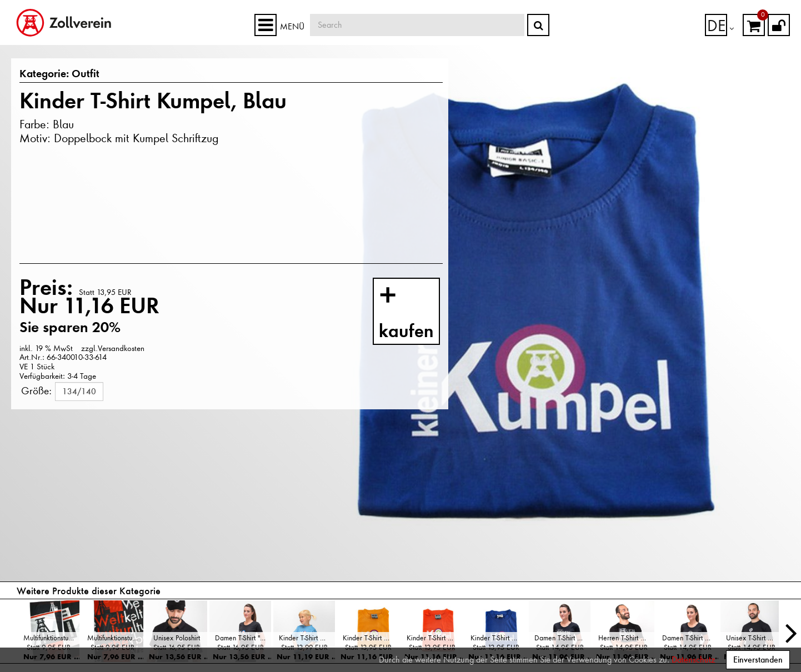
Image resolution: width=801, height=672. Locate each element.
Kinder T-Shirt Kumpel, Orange (435, 638)
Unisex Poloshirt (177, 638)
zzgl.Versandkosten (113, 348)
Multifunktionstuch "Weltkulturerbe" (115, 638)
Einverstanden (758, 660)
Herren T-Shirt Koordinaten (626, 638)
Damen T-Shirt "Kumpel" (243, 638)
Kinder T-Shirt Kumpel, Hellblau (307, 638)
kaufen (417, 314)
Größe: (36, 390)
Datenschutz (693, 660)
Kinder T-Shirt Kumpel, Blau (499, 638)
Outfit (79, 74)
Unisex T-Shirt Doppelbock (754, 638)
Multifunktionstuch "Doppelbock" (51, 638)
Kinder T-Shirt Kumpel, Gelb (371, 638)
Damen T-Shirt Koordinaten (562, 638)
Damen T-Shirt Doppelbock (690, 638)
